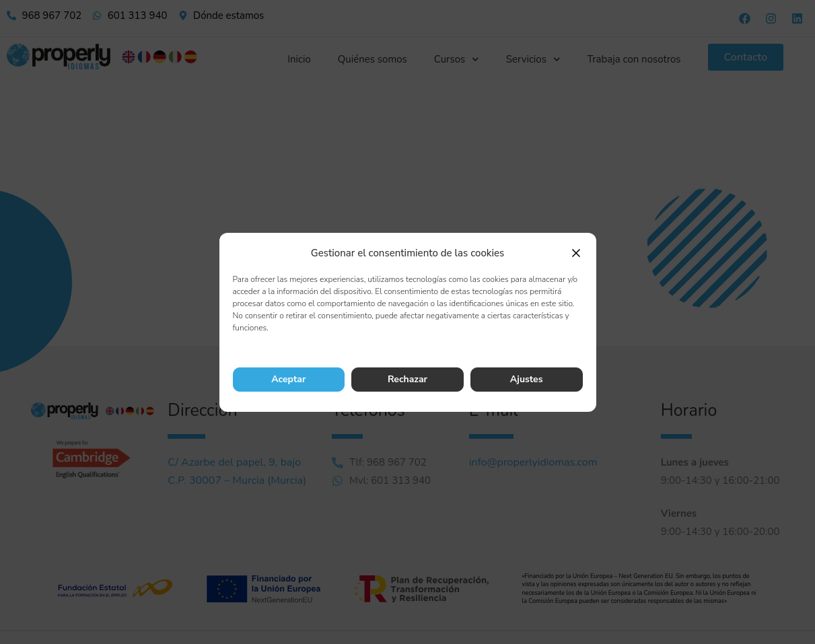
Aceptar (288, 379)
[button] (576, 253)
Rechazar (407, 379)
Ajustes (527, 379)
